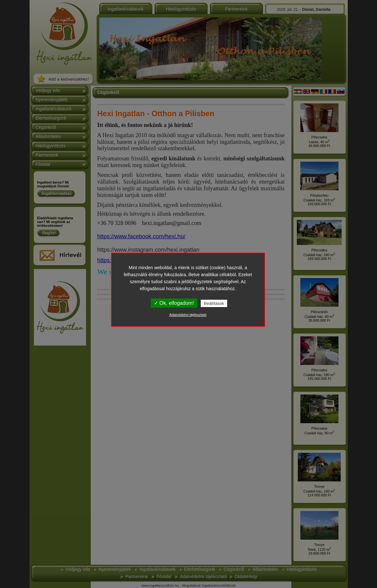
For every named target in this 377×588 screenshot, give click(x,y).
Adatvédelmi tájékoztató (188, 315)
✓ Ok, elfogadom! (174, 303)
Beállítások (214, 303)
